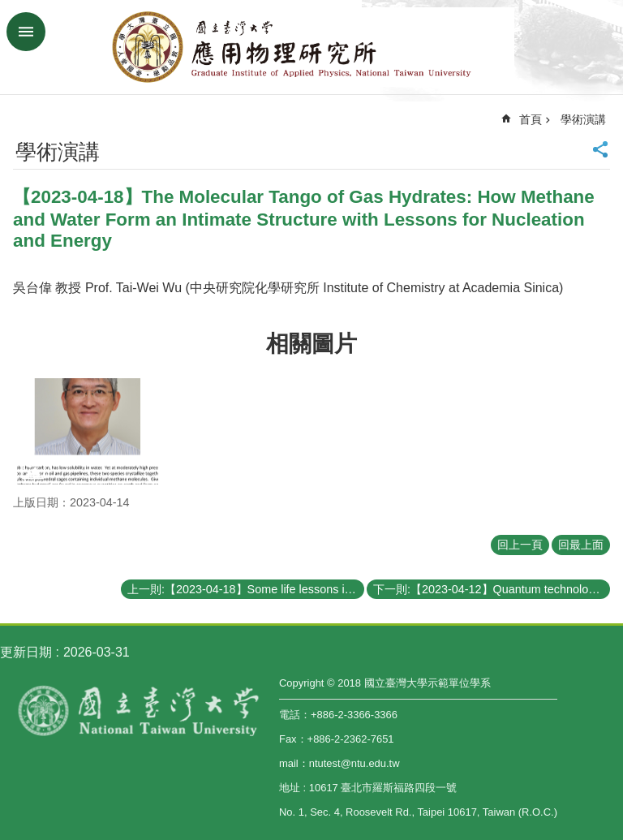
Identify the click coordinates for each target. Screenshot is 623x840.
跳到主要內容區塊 (9, 9)
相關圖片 (311, 344)
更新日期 (26, 652)
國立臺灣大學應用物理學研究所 (311, 47)
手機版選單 (26, 32)
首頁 (531, 119)
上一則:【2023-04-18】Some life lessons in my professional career (246, 589)
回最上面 (581, 545)
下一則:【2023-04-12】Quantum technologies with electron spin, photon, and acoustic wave (492, 589)
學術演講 (583, 119)
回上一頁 (520, 545)
